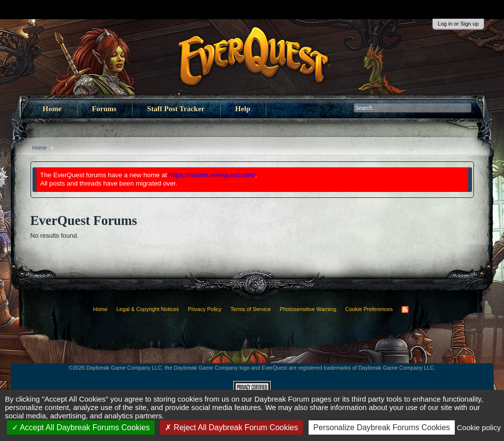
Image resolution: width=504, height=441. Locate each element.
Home (52, 109)
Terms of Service (251, 309)
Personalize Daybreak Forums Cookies (382, 427)
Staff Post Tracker (176, 109)
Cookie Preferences (369, 309)
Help (243, 109)
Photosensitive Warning (308, 309)
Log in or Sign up (458, 24)
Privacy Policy (205, 309)
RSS (405, 310)
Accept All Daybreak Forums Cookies (81, 427)
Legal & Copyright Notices (147, 309)
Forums (104, 109)
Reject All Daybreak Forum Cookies (231, 427)
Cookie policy (479, 427)
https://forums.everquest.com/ (212, 175)
